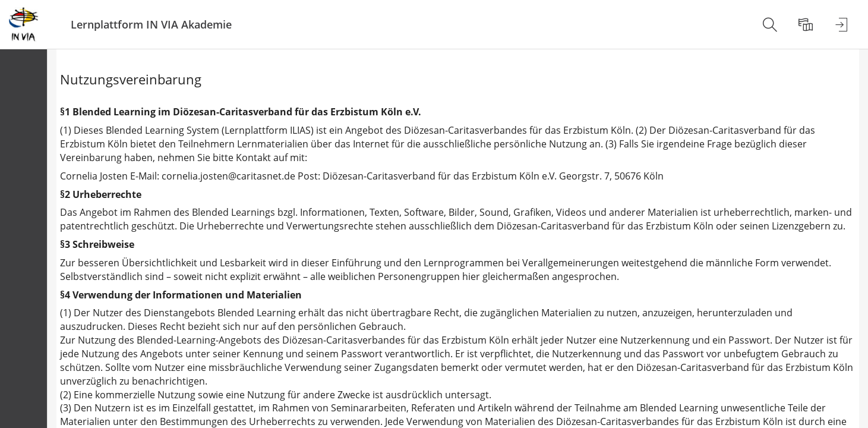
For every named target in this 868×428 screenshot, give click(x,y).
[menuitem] (770, 24)
